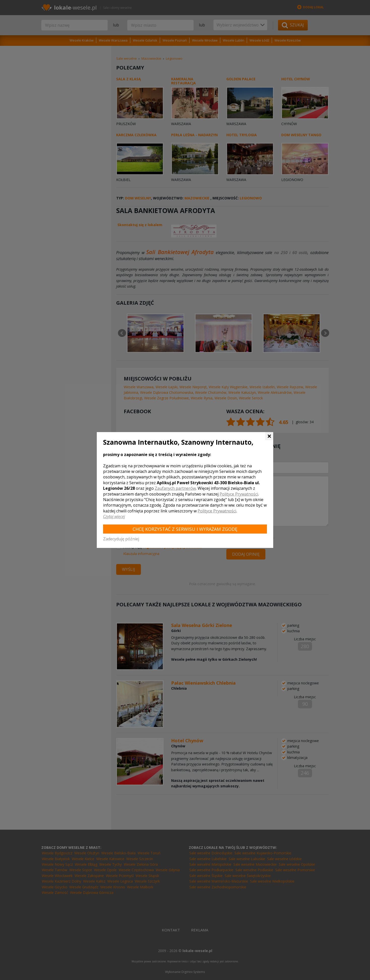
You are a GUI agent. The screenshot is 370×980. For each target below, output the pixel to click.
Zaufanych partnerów (175, 488)
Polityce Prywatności (239, 494)
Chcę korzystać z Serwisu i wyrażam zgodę (185, 529)
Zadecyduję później (121, 539)
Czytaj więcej (114, 516)
